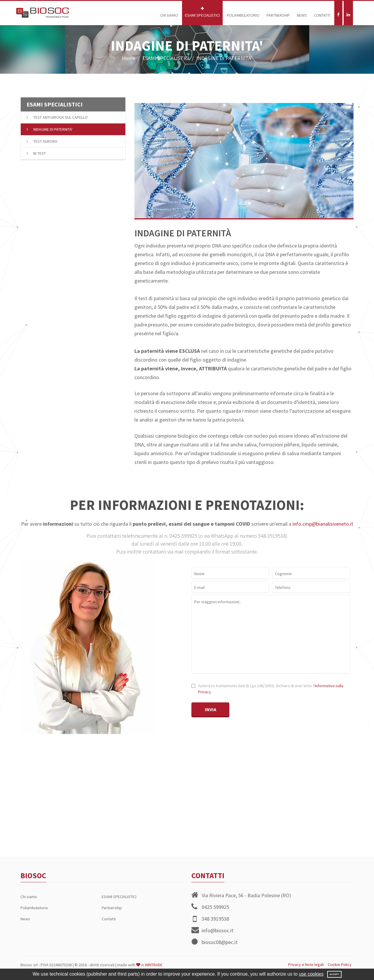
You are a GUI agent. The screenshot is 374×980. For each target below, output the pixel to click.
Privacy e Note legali (306, 964)
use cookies (311, 974)
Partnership (278, 12)
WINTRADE (154, 965)
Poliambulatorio (243, 12)
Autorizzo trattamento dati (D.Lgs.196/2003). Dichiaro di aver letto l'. (270, 689)
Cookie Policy (340, 964)
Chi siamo (169, 12)
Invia (211, 709)
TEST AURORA (42, 141)
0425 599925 (215, 907)
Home (129, 58)
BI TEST (36, 153)
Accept (334, 974)
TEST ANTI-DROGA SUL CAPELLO (57, 117)
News (302, 12)
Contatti (322, 12)
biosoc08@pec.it (220, 942)
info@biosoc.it (218, 930)
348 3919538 (215, 919)
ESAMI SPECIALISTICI (202, 12)
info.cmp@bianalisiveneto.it (323, 524)
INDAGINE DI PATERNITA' (50, 129)
